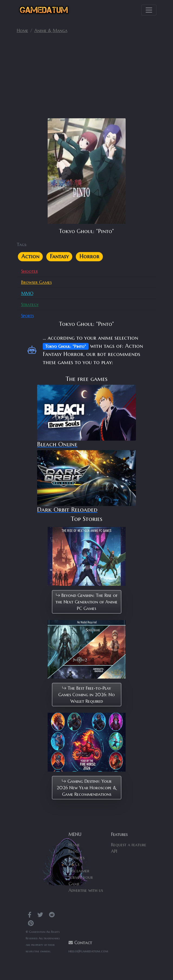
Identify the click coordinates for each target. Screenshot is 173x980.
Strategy (30, 304)
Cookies (76, 858)
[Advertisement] (87, 78)
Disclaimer (79, 871)
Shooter (30, 271)
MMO (27, 293)
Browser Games (36, 282)
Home (22, 30)
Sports (27, 316)
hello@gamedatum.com (88, 951)
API (114, 851)
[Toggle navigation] (149, 10)
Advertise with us (86, 890)
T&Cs (74, 864)
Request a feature (129, 845)
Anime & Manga (51, 30)
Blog (73, 851)
